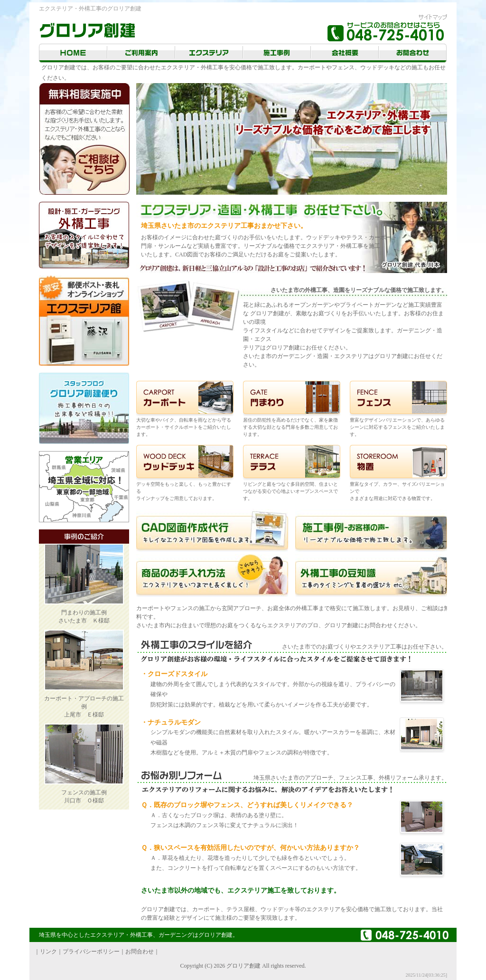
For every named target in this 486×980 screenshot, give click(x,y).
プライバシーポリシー (91, 952)
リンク (48, 952)
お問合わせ (140, 952)
